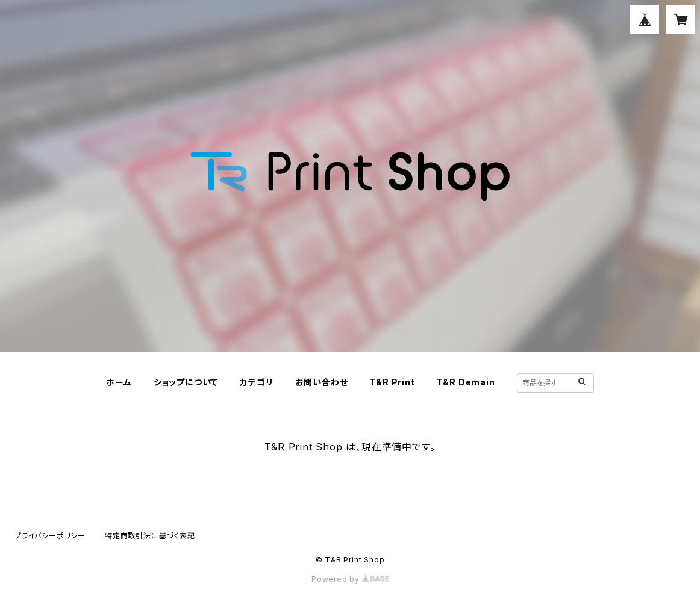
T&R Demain (466, 382)
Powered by (350, 579)
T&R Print (392, 382)
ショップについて (186, 382)
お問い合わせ (322, 382)
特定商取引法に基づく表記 (150, 536)
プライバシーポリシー (50, 536)
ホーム (119, 382)
